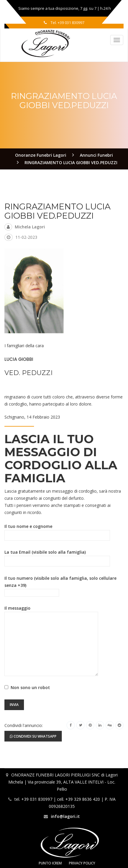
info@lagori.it (65, 816)
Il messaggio (51, 612)
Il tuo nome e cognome (57, 531)
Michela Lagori (30, 227)
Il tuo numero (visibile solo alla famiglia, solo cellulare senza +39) (60, 586)
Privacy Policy (82, 863)
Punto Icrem (50, 863)
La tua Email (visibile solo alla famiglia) (57, 557)
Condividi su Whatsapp (33, 736)
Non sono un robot (29, 687)
